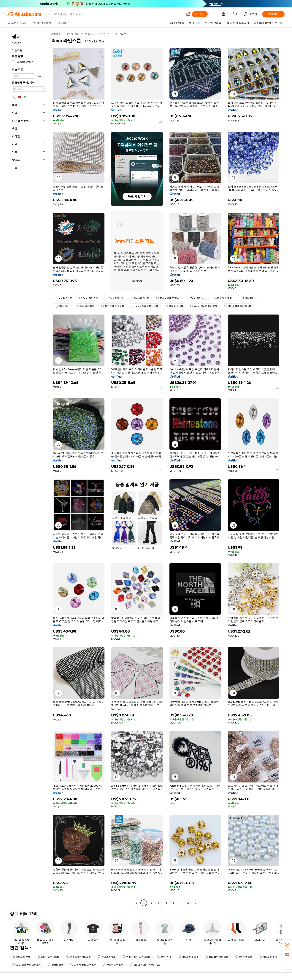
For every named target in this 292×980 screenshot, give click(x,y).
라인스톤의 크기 (188, 957)
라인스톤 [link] (121, 34)
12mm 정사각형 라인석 (204, 306)
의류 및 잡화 (72, 34)
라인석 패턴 (246, 298)
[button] (188, 14)
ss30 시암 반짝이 (221, 298)
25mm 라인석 (195, 298)
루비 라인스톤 (174, 306)
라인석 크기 (62, 306)
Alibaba (56, 34)
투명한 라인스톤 (113, 965)
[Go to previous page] (136, 903)
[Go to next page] (196, 903)
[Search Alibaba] (118, 14)
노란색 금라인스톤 (48, 957)
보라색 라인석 (85, 306)
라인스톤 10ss (21, 957)
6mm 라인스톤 (88, 298)
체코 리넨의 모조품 (112, 306)
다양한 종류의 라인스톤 (238, 306)
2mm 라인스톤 (114, 298)
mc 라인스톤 (244, 957)
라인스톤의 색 (268, 957)
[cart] (236, 15)
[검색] (200, 14)
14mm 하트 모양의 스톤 (145, 306)
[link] (287, 945)
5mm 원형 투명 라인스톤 (26, 965)
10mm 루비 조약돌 (168, 298)
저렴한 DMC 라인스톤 (83, 965)
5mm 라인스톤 (140, 298)
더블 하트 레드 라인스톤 (136, 957)
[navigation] (28, 469)
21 (188, 903)
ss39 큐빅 (164, 957)
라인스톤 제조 (107, 957)
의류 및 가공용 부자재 (98, 34)
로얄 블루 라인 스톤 (217, 957)
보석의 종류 (56, 965)
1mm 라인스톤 (63, 298)
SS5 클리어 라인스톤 (78, 957)
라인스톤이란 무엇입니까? (145, 965)
